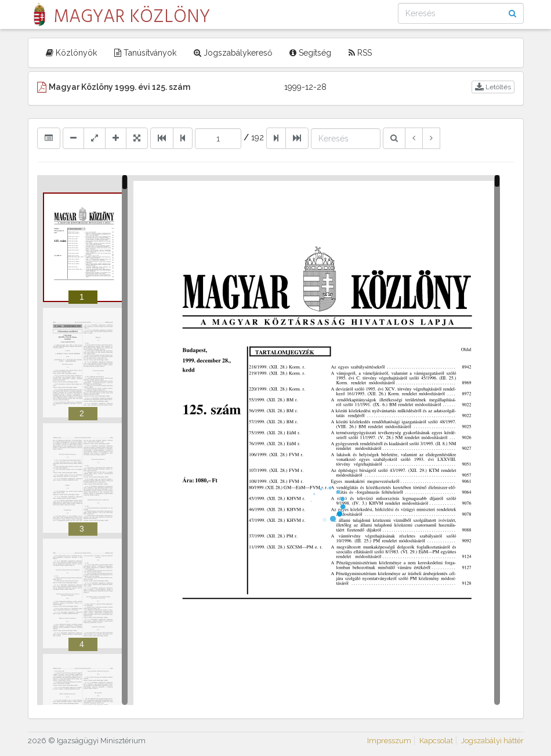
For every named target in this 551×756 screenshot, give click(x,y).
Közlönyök (71, 53)
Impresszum (389, 741)
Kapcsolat (436, 741)
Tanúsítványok (145, 53)
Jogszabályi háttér (492, 741)
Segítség (310, 53)
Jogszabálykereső (233, 53)
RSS (360, 53)
